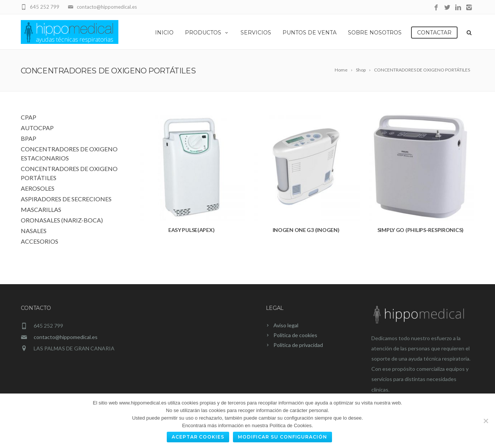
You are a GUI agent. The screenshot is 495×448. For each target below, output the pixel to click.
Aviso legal (286, 325)
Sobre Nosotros (375, 33)
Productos (207, 33)
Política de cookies (295, 335)
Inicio (164, 33)
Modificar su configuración (282, 437)
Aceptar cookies (198, 437)
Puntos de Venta (310, 33)
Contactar (434, 33)
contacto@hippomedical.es (66, 337)
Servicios (256, 33)
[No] (486, 421)
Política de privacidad (298, 345)
